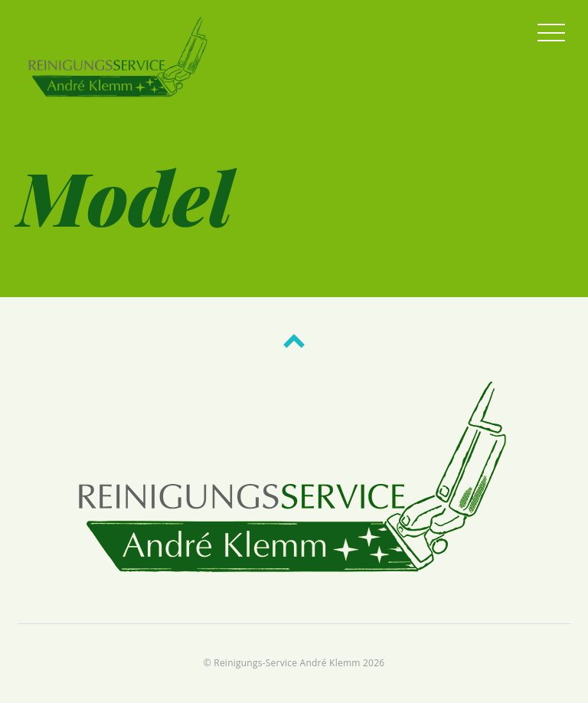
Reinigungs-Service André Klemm (287, 663)
